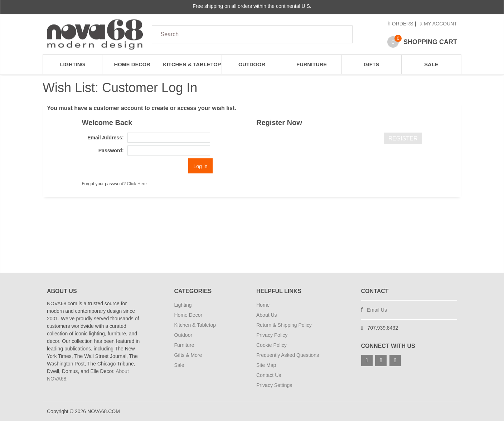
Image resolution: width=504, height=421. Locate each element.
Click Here (137, 184)
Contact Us (269, 375)
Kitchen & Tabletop (192, 64)
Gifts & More (188, 355)
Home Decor (132, 64)
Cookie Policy (272, 345)
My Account (438, 24)
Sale (431, 64)
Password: (111, 150)
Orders (401, 24)
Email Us (377, 310)
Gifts (371, 64)
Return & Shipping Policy (284, 325)
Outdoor (252, 64)
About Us (267, 315)
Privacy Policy (272, 335)
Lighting (72, 64)
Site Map (266, 365)
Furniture (312, 64)
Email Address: (105, 138)
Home (263, 305)
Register (403, 138)
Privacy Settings (274, 385)
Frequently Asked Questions (288, 355)
